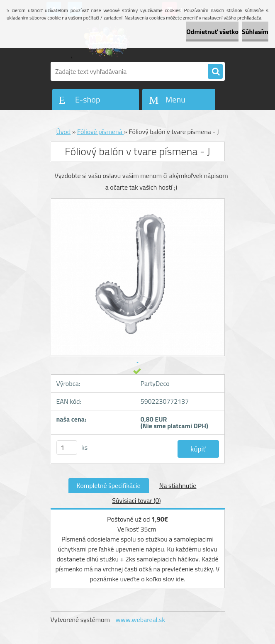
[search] (215, 72)
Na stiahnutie (178, 485)
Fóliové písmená (100, 132)
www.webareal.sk (140, 620)
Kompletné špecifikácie (109, 485)
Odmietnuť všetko (212, 32)
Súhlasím (255, 32)
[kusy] (67, 448)
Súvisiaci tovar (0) (136, 500)
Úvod (63, 132)
